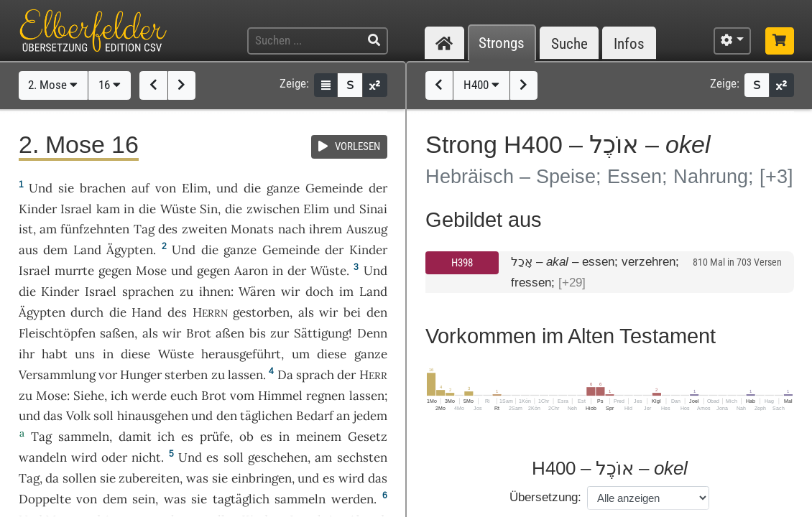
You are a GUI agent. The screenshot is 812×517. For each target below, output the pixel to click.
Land (87, 250)
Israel (76, 209)
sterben (186, 375)
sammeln (84, 437)
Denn (372, 333)
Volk (78, 416)
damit (135, 437)
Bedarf (315, 416)
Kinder (38, 209)
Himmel (280, 396)
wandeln (43, 457)
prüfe (215, 437)
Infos (629, 43)
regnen (326, 396)
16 (110, 85)
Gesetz (368, 437)
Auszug (367, 229)
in (129, 209)
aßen (230, 333)
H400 (481, 85)
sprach (315, 375)
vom (242, 396)
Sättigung (321, 333)
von (87, 499)
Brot (199, 333)
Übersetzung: (545, 497)
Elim (195, 188)
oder (114, 457)
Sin (209, 209)
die (234, 209)
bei (352, 312)
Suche (569, 43)
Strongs (502, 43)
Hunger (141, 375)
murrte (74, 271)
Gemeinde (334, 188)
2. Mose (53, 85)
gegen (115, 271)
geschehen (278, 457)
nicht (146, 457)
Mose (151, 271)
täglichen (266, 416)
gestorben (261, 312)
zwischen (273, 209)
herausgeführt (241, 354)
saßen (117, 333)
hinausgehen (153, 416)
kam (108, 209)
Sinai (373, 209)
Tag (144, 229)
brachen (103, 188)
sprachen (148, 292)
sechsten (362, 457)
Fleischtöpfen (57, 333)
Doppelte (45, 499)
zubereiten (149, 478)
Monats (252, 229)
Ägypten (130, 250)
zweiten (204, 229)
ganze (283, 188)
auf (140, 188)
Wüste (178, 209)
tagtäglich (241, 499)
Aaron (251, 271)
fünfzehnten (95, 229)
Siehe (89, 396)
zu (186, 292)
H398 (462, 263)
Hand (147, 312)
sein (144, 499)
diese (135, 354)
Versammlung (57, 375)
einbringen (262, 478)
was (197, 478)
